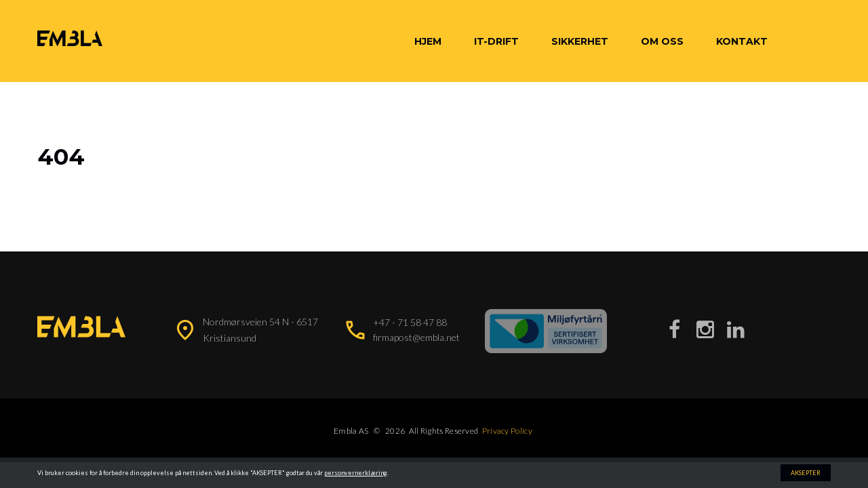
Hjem (428, 41)
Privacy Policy (507, 431)
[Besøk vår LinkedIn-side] (736, 329)
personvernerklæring (356, 473)
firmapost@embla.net (416, 337)
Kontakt (742, 41)
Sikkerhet (580, 41)
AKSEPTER (806, 473)
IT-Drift (496, 41)
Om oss (662, 41)
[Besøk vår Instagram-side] (705, 329)
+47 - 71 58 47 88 (410, 322)
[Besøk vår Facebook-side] (675, 329)
